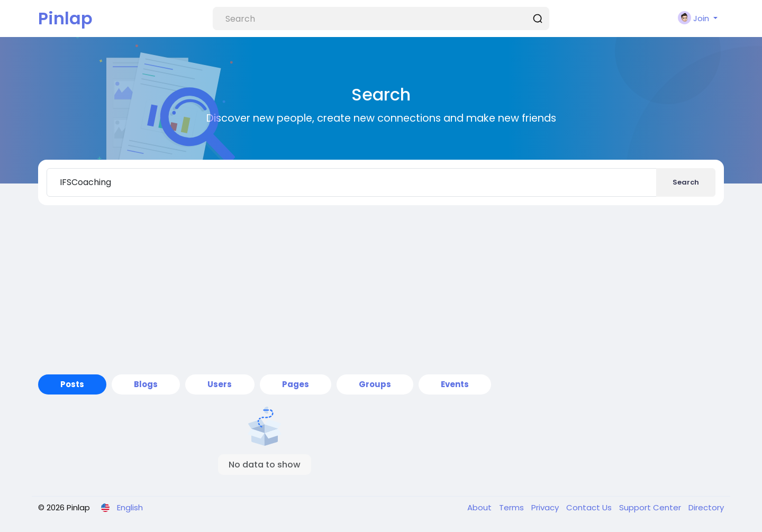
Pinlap (65, 18)
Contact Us (590, 507)
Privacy (546, 507)
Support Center (651, 507)
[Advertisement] (381, 290)
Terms (512, 507)
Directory (706, 507)
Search (686, 182)
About (480, 507)
